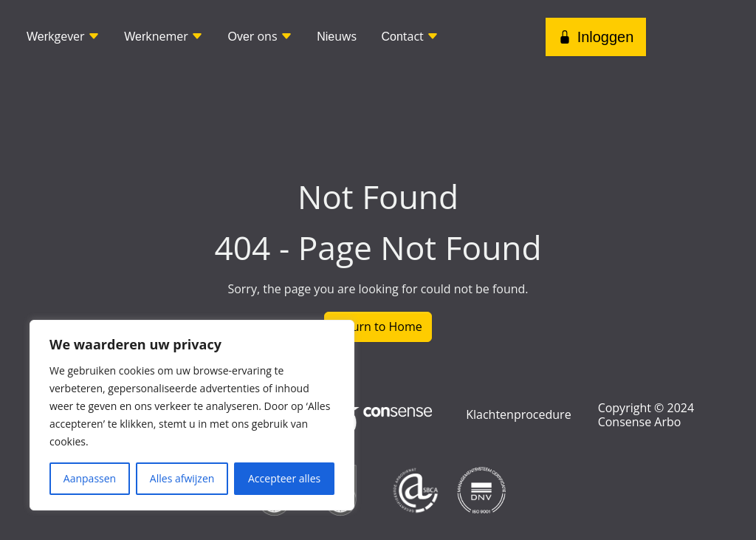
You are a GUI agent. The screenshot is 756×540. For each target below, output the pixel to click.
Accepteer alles (284, 478)
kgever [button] (63, 36)
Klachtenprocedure (518, 414)
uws (337, 36)
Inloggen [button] (596, 37)
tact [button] (409, 36)
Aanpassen (90, 478)
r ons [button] (260, 36)
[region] (192, 415)
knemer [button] (164, 36)
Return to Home (378, 327)
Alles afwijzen (182, 478)
